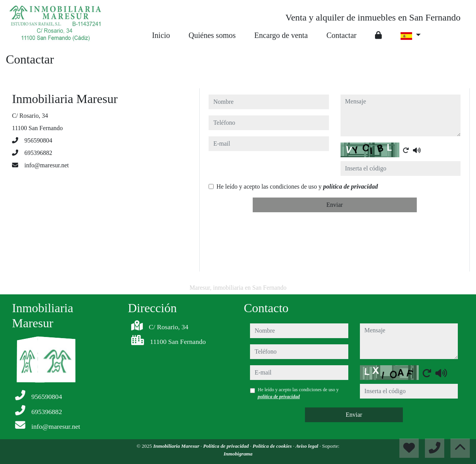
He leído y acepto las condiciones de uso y (297, 186)
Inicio (161, 35)
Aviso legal (308, 446)
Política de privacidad (227, 446)
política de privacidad (350, 186)
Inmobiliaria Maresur (177, 446)
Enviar (335, 205)
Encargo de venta (281, 35)
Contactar (341, 35)
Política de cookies (273, 446)
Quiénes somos (212, 35)
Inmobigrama (238, 454)
